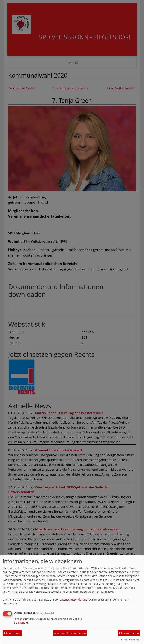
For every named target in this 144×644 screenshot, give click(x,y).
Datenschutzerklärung (73, 599)
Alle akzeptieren (129, 633)
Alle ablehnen (12, 633)
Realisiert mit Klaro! (130, 640)
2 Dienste (21, 623)
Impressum (10, 603)
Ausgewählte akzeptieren (70, 633)
